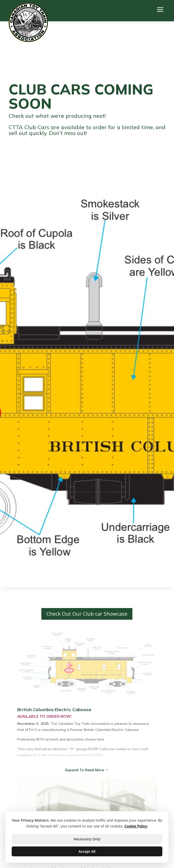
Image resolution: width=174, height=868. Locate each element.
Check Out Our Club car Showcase (87, 614)
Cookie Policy (136, 826)
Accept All (87, 851)
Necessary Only (87, 839)
